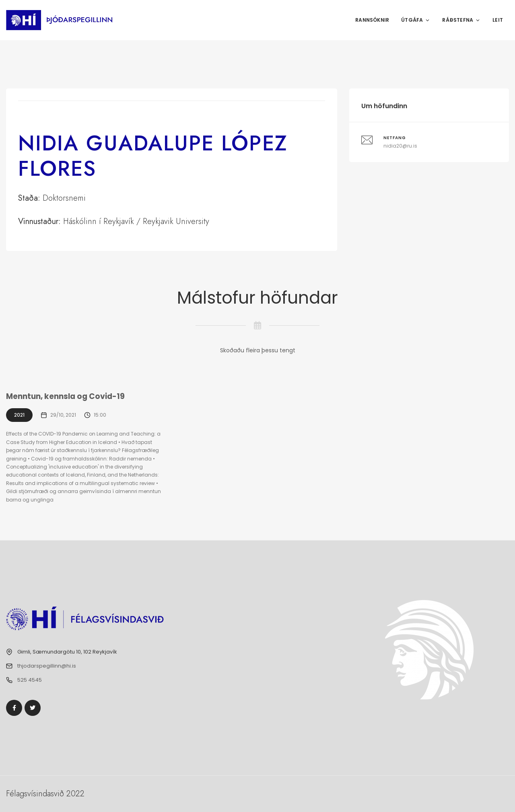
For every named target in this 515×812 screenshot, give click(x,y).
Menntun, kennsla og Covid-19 (66, 396)
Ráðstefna (461, 20)
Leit (498, 20)
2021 (19, 415)
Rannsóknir (372, 20)
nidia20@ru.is (400, 146)
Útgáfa (416, 20)
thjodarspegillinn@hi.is (47, 666)
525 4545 (30, 680)
